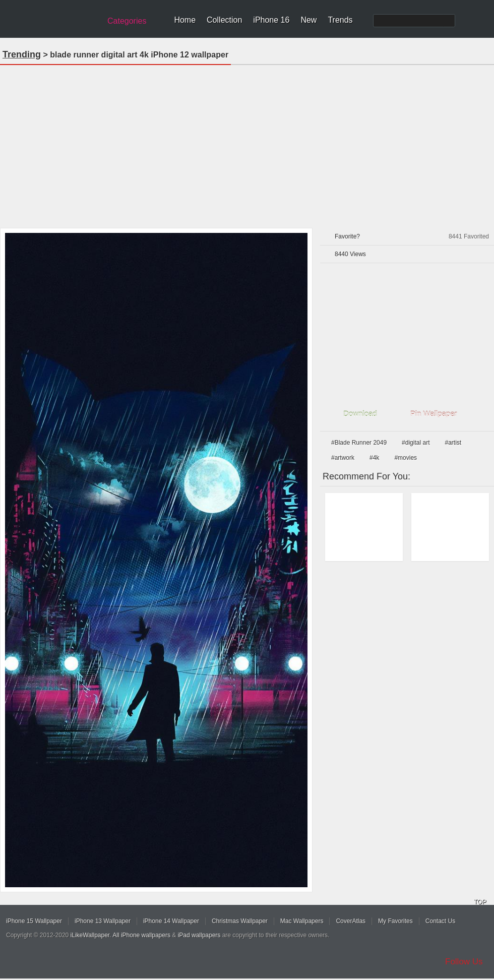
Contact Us (440, 921)
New (308, 20)
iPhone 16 (271, 20)
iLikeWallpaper (90, 935)
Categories (127, 21)
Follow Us (464, 962)
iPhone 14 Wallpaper (171, 921)
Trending (22, 54)
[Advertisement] (247, 143)
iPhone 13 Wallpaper (103, 921)
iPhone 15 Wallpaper (34, 921)
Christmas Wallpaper (240, 921)
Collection (224, 20)
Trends (340, 20)
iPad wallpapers (199, 935)
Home (185, 20)
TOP (480, 902)
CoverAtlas (351, 921)
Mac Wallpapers (302, 921)
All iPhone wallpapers (141, 935)
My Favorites (395, 921)
